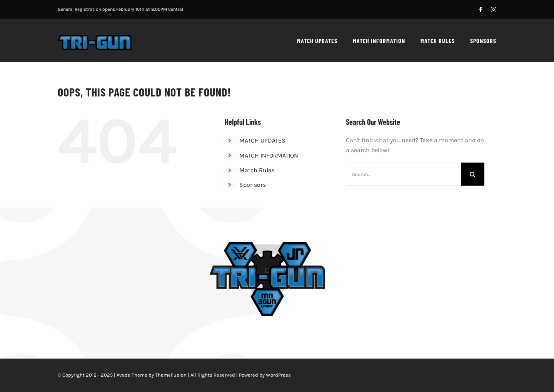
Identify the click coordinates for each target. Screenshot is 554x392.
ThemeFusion (171, 375)
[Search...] (404, 174)
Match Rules (257, 170)
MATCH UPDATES (262, 140)
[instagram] (494, 10)
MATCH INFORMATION (269, 155)
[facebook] (481, 10)
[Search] (473, 174)
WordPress (278, 375)
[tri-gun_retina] (95, 38)
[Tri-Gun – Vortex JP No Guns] (267, 245)
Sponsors (253, 185)
